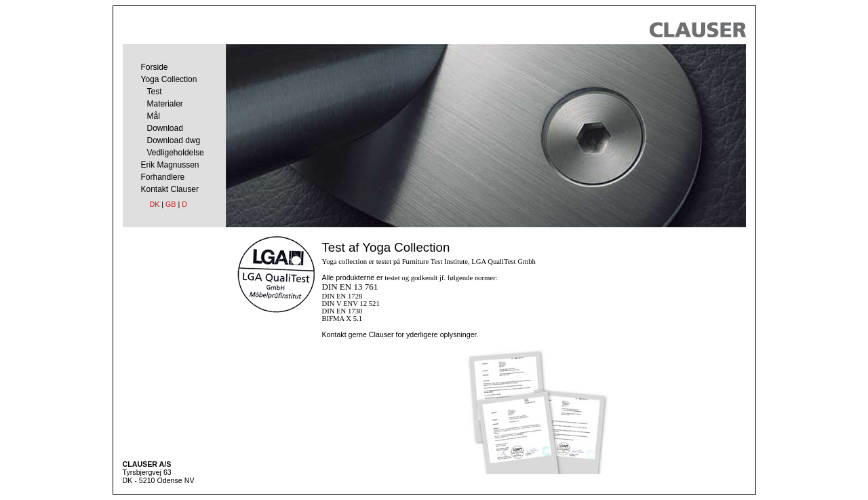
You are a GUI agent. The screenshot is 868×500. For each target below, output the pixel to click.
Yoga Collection (169, 79)
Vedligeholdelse (176, 153)
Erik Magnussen (170, 165)
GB (171, 204)
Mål (154, 116)
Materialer (165, 104)
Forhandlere (163, 177)
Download (165, 128)
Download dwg (174, 140)
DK (155, 204)
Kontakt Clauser (170, 189)
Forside (155, 67)
